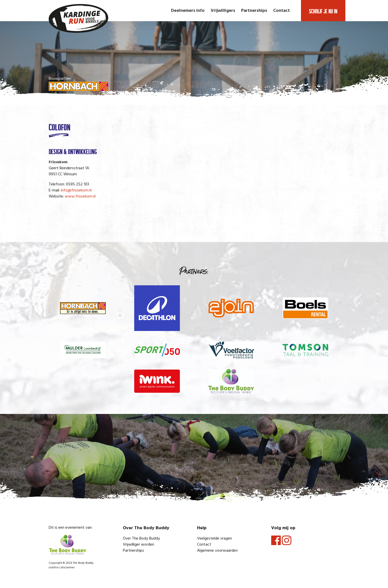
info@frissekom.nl (76, 190)
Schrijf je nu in (323, 11)
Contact (282, 11)
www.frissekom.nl (80, 197)
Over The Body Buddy (141, 539)
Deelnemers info (188, 11)
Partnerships (254, 11)
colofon (54, 568)
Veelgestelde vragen (214, 539)
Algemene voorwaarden (217, 551)
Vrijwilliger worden (138, 545)
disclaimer (68, 568)
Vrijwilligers (223, 11)
